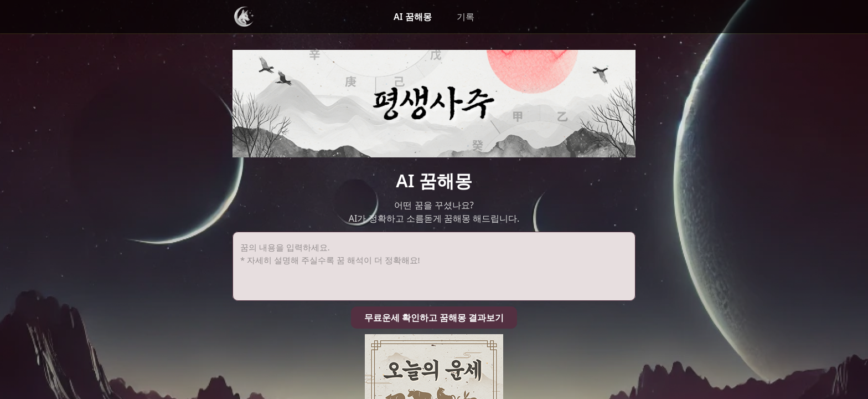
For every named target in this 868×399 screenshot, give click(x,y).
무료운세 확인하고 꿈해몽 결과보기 (434, 210)
